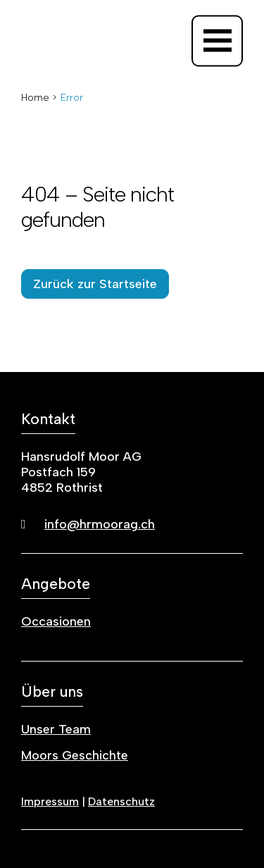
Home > (39, 98)
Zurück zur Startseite (95, 284)
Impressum (50, 801)
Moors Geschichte (75, 755)
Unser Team (56, 729)
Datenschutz (121, 801)
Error (72, 98)
